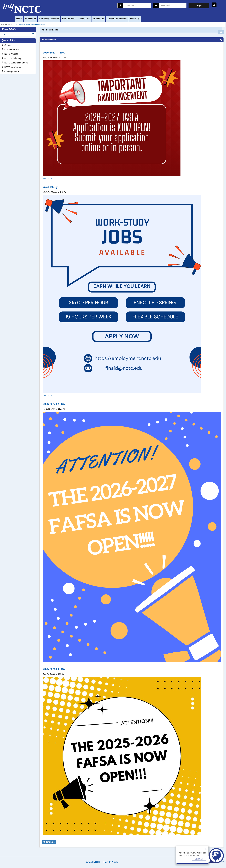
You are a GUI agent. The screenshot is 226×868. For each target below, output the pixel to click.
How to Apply (111, 862)
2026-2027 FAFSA (54, 404)
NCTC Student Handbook (15, 63)
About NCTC (93, 862)
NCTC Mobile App (11, 67)
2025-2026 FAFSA (54, 669)
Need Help (135, 19)
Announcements (39, 24)
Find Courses (68, 19)
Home (19, 19)
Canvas (6, 45)
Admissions (30, 19)
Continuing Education (49, 19)
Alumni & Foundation (117, 19)
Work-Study (50, 187)
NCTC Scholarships (12, 58)
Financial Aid (84, 19)
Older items (49, 842)
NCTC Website (10, 54)
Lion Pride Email (10, 49)
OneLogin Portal (10, 71)
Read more (47, 178)
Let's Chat (199, 859)
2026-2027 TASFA (54, 53)
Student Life (98, 19)
